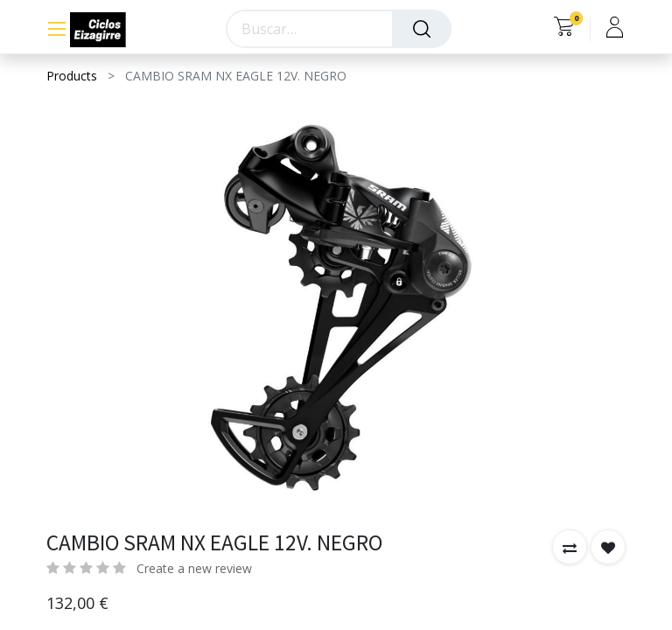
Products (72, 76)
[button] (570, 547)
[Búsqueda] (422, 29)
